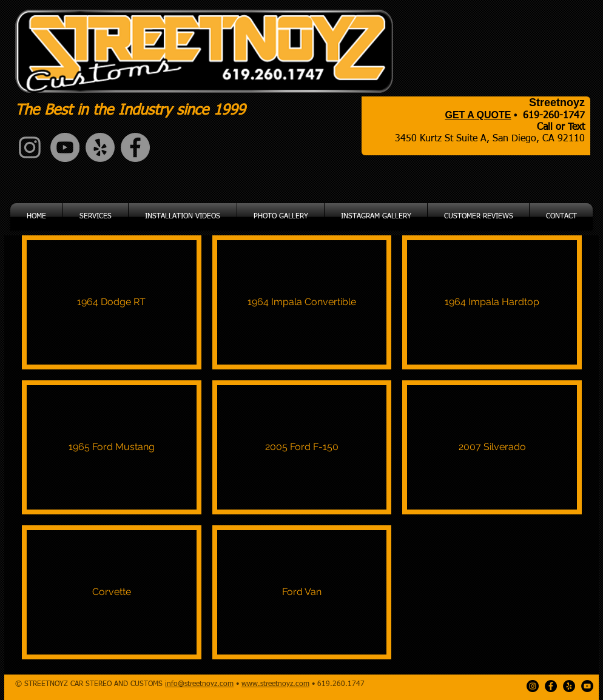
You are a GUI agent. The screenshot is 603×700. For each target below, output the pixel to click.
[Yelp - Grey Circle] (100, 147)
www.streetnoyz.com (275, 684)
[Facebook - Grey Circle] (135, 147)
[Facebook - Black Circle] (551, 686)
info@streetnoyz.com (199, 684)
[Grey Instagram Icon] (30, 147)
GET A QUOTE (478, 115)
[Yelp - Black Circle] (569, 686)
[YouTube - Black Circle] (587, 686)
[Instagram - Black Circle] (533, 686)
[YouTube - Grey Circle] (65, 147)
